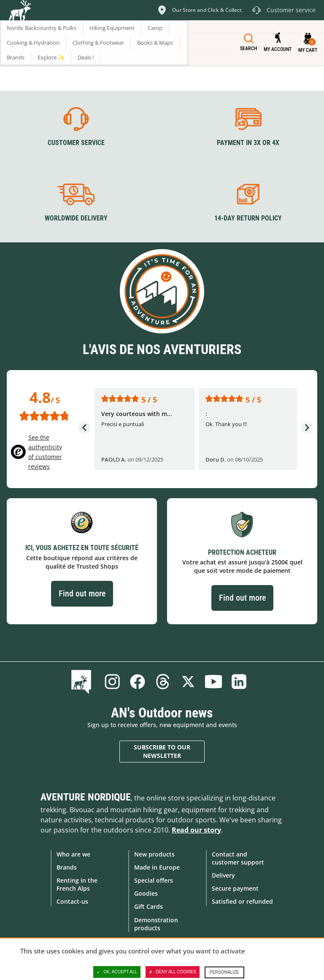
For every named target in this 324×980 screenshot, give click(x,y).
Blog (83, 682)
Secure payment (235, 888)
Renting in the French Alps (77, 884)
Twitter (188, 682)
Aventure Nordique (86, 797)
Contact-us (72, 901)
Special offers (154, 880)
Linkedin (239, 682)
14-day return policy (248, 218)
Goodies (146, 893)
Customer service (76, 143)
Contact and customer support (238, 858)
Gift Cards (148, 906)
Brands (67, 867)
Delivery (223, 875)
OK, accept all (117, 972)
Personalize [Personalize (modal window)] (224, 972)
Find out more (82, 593)
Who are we (73, 854)
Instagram (112, 682)
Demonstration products (156, 924)
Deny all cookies (173, 972)
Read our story (196, 830)
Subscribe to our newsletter (162, 751)
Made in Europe (157, 867)
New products (154, 854)
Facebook (138, 682)
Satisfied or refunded (242, 901)
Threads (163, 682)
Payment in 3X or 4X (248, 143)
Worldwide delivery (76, 218)
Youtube (213, 682)
